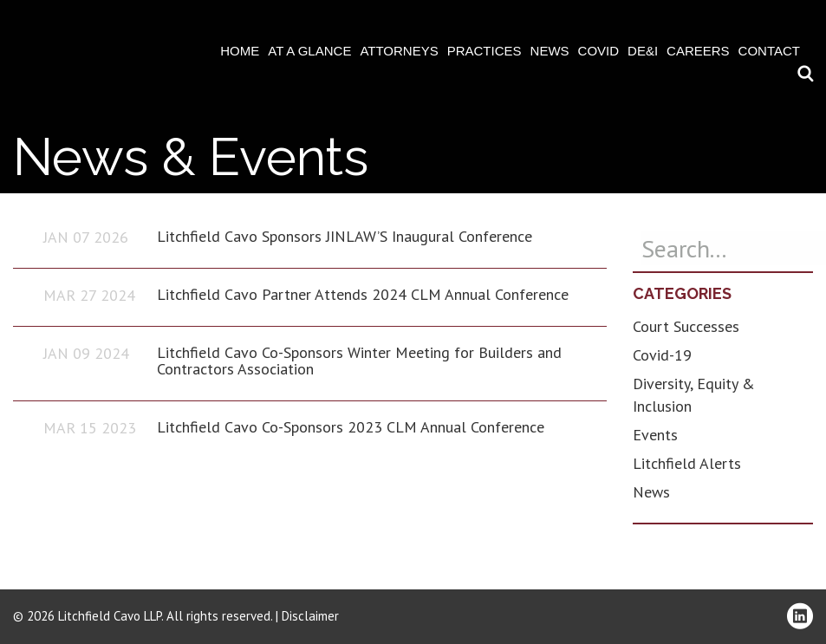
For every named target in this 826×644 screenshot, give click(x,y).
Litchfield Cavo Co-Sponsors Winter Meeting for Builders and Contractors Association (359, 361)
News (550, 51)
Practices (485, 51)
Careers (698, 51)
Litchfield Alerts (687, 463)
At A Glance (309, 51)
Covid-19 (662, 355)
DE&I (643, 51)
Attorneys (399, 51)
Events (655, 435)
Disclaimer (310, 616)
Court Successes (686, 326)
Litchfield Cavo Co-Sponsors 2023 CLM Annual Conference (351, 427)
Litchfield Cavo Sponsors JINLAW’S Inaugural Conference (345, 236)
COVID (599, 51)
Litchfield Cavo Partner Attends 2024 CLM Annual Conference (363, 294)
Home (240, 51)
